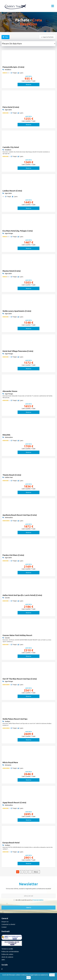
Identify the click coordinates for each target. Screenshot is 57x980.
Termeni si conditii (7, 949)
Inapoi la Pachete (47, 37)
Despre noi (5, 922)
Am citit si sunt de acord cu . (29, 900)
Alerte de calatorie (7, 957)
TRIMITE (29, 908)
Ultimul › (36, 872)
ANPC (3, 960)
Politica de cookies (7, 954)
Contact (4, 927)
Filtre (5, 37)
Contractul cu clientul (8, 924)
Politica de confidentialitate (10, 952)
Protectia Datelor (38, 900)
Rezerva (28, 85)
